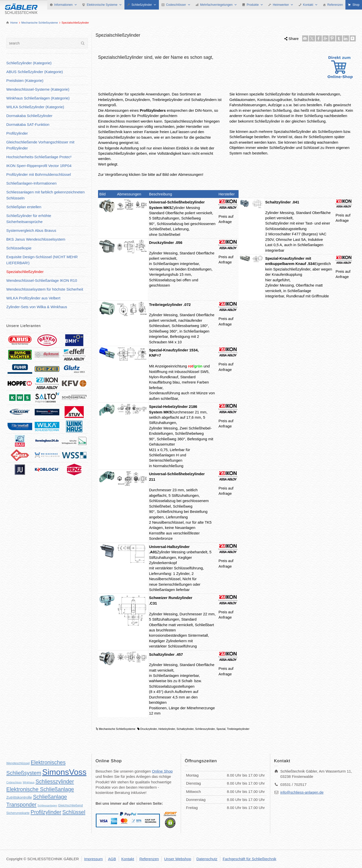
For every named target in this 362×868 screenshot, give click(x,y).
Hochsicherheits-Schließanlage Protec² (39, 157)
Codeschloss (14, 782)
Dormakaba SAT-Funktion (28, 124)
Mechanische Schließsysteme (117, 729)
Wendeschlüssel (18, 763)
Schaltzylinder (185, 729)
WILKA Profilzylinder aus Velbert (33, 298)
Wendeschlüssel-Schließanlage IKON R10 (42, 280)
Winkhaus (29, 782)
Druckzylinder (149, 729)
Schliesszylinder (205, 729)
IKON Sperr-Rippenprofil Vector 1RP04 (39, 166)
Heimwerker (283, 5)
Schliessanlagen (47, 805)
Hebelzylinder (167, 729)
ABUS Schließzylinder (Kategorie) (35, 72)
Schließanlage (50, 797)
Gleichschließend (70, 805)
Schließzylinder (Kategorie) (29, 63)
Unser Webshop (178, 859)
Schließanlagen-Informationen (31, 183)
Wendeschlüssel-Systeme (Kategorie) (38, 89)
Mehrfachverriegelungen (219, 5)
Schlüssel (74, 812)
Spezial (221, 729)
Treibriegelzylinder (238, 729)
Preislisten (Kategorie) (25, 80)
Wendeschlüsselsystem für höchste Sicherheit (45, 289)
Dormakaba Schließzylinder (29, 116)
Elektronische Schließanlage (40, 789)
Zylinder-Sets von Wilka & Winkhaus (37, 307)
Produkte (255, 5)
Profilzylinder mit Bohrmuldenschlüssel (39, 174)
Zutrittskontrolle (19, 797)
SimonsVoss (64, 772)
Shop (356, 5)
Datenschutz (207, 859)
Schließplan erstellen (24, 207)
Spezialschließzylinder (25, 272)
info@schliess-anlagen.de (302, 792)
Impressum (94, 859)
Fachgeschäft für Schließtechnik (250, 859)
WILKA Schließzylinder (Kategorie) (35, 107)
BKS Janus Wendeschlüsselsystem (36, 239)
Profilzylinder (17, 133)
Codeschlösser (178, 5)
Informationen (66, 5)
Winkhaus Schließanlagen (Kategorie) (38, 98)
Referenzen (335, 5)
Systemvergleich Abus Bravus (31, 230)
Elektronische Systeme (104, 5)
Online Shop (162, 771)
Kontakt (310, 5)
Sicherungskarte (18, 813)
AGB (112, 859)
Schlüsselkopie (19, 248)
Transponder (21, 805)
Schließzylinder (144, 5)
